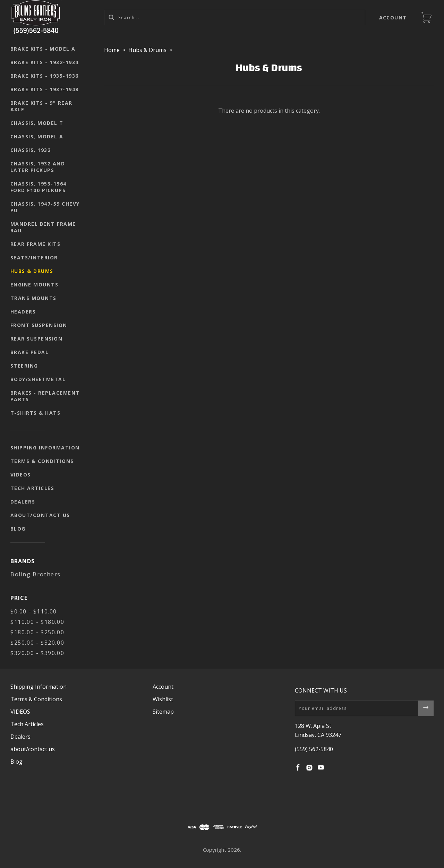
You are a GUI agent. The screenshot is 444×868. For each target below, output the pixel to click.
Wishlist (163, 699)
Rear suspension (37, 339)
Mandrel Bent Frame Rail (43, 227)
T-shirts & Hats (36, 413)
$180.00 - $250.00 (37, 632)
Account (393, 18)
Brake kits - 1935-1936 (45, 76)
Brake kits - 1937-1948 (45, 89)
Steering (24, 366)
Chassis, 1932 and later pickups (38, 167)
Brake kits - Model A (43, 49)
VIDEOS (21, 475)
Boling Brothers (36, 574)
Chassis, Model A (37, 136)
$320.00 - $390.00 (37, 653)
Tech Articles (32, 488)
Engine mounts (35, 285)
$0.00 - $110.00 (34, 611)
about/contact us (40, 515)
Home (112, 50)
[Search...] (235, 18)
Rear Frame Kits (36, 244)
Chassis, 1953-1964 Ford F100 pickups (39, 187)
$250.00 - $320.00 (37, 643)
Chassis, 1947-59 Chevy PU (45, 207)
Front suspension (39, 325)
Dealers (23, 502)
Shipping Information (45, 448)
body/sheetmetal (38, 379)
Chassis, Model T (37, 123)
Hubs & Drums (32, 271)
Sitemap (163, 712)
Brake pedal (30, 352)
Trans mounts (33, 298)
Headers (23, 312)
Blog (18, 529)
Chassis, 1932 (31, 150)
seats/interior (34, 257)
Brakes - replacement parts (45, 396)
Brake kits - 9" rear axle (41, 106)
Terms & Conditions (42, 461)
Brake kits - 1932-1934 (45, 62)
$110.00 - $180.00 (37, 622)
